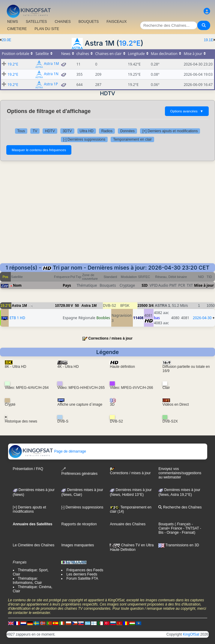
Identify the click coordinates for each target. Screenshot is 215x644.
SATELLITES (36, 22)
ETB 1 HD (17, 318)
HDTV (50, 131)
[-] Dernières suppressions (84, 139)
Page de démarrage (47, 451)
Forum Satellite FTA (82, 578)
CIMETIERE (17, 29)
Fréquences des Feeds (85, 570)
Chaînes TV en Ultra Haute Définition (132, 547)
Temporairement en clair (132, 139)
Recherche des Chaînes (180, 507)
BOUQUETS (89, 22)
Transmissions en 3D (179, 545)
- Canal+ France (176, 526)
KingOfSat (191, 634)
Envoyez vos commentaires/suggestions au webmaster (180, 473)
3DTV (67, 131)
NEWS (13, 22)
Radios (107, 131)
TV (35, 131)
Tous (21, 131)
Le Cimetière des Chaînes (34, 545)
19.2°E (130, 43)
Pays (67, 285)
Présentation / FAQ (28, 469)
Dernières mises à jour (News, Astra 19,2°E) (179, 492)
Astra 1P (51, 84)
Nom (17, 285)
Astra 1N (51, 74)
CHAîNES (63, 22)
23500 (143, 306)
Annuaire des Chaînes (128, 524)
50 (77, 306)
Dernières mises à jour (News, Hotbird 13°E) (131, 492)
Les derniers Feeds (82, 574)
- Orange (171, 533)
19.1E (209, 40)
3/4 (151, 306)
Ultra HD (87, 131)
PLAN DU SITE (47, 29)
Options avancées (187, 111)
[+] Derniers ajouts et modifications (170, 131)
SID (145, 285)
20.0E (6, 40)
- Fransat (186, 533)
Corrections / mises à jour (110, 338)
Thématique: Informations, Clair (27, 581)
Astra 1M (52, 64)
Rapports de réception (79, 524)
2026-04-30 (202, 318)
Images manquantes (78, 545)
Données (127, 131)
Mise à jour (204, 285)
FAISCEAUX (116, 22)
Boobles (103, 318)
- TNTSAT (191, 528)
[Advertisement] (107, 212)
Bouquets (166, 524)
